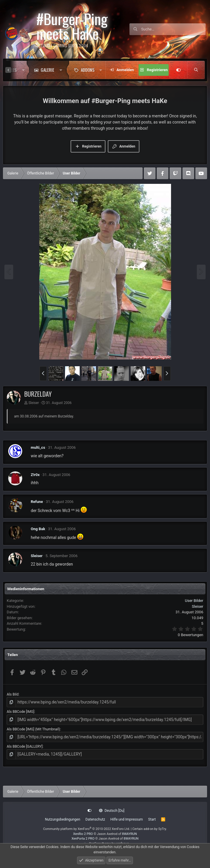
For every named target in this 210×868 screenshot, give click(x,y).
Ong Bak (38, 529)
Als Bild (13, 694)
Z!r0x (35, 475)
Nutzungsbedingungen (62, 819)
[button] (23, 70)
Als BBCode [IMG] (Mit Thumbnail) (33, 727)
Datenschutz (95, 819)
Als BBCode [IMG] (21, 711)
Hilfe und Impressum (127, 819)
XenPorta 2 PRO (83, 839)
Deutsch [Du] (112, 811)
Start (152, 819)
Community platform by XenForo (87, 829)
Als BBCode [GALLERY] (25, 744)
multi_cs (38, 447)
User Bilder (194, 601)
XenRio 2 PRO (83, 834)
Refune (37, 502)
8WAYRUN (130, 834)
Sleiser (34, 403)
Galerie (47, 70)
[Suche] (173, 29)
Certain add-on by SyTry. (150, 829)
